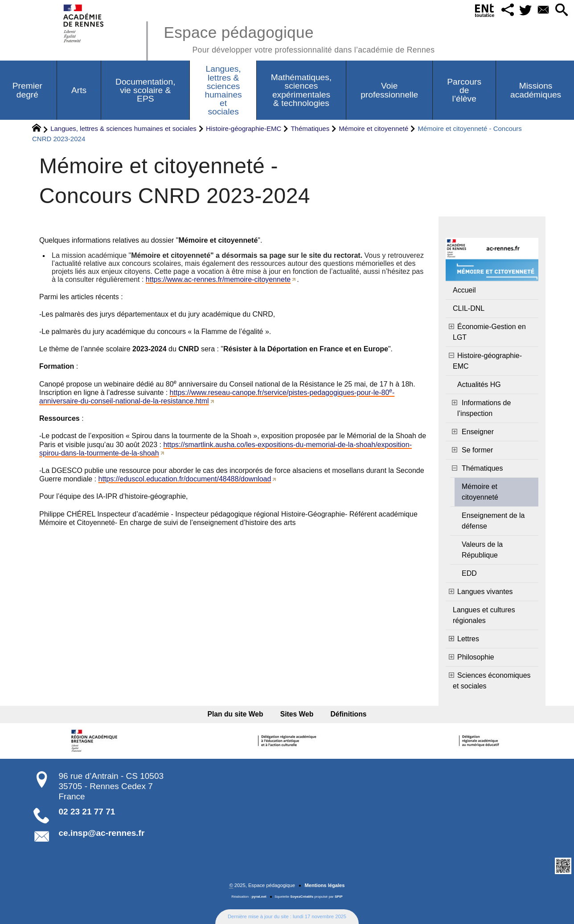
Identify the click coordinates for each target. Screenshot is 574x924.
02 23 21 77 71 (87, 812)
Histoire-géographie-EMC (244, 128)
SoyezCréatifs (302, 897)
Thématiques (310, 128)
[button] (506, 10)
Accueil (464, 290)
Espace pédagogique (299, 38)
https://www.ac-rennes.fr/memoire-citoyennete (218, 279)
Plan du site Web (236, 714)
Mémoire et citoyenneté (373, 128)
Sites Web (297, 714)
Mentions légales (324, 885)
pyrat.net (259, 897)
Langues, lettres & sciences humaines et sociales (123, 128)
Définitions (347, 714)
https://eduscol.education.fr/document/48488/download (185, 479)
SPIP (339, 897)
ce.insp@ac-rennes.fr (102, 833)
